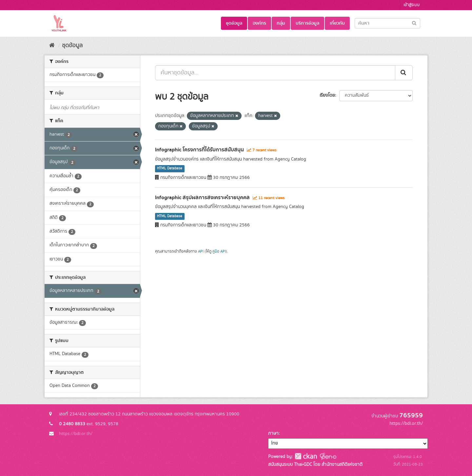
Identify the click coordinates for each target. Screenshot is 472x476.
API (201, 251)
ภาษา (273, 433)
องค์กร (259, 23)
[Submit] (414, 23)
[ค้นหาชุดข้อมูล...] (275, 73)
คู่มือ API (219, 251)
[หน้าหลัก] (52, 46)
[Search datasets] (387, 23)
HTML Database (170, 169)
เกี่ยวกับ (337, 23)
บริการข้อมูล (307, 23)
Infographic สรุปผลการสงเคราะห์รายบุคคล (202, 198)
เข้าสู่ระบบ (412, 5)
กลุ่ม (281, 23)
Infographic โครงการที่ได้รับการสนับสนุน (199, 150)
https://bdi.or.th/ (76, 434)
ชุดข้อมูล (234, 23)
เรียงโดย (327, 95)
